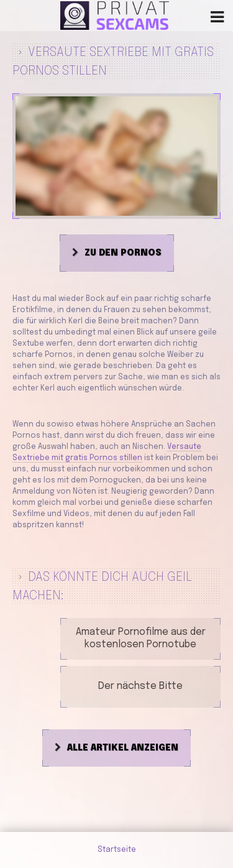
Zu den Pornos (123, 253)
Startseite (117, 850)
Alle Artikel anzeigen (123, 748)
